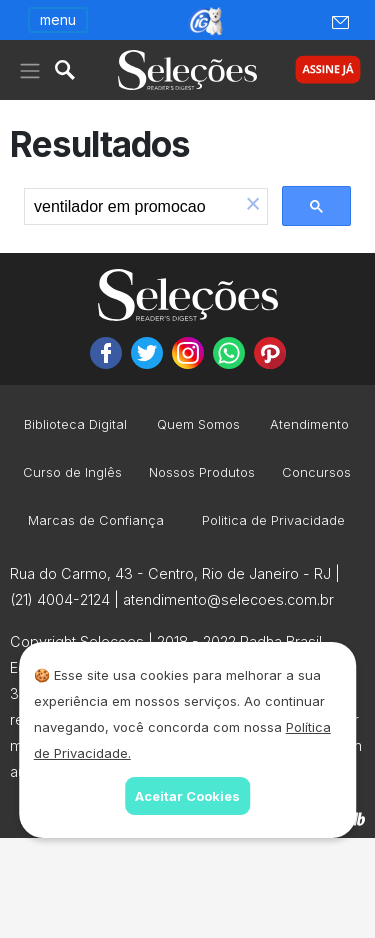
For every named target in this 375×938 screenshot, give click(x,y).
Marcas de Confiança (96, 521)
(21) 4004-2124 (60, 599)
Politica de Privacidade (273, 521)
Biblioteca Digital (75, 425)
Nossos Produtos (202, 473)
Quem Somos (198, 425)
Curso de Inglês (72, 473)
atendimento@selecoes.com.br (228, 599)
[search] (132, 207)
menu (58, 19)
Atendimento (309, 425)
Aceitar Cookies (187, 796)
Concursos (316, 473)
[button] (253, 206)
